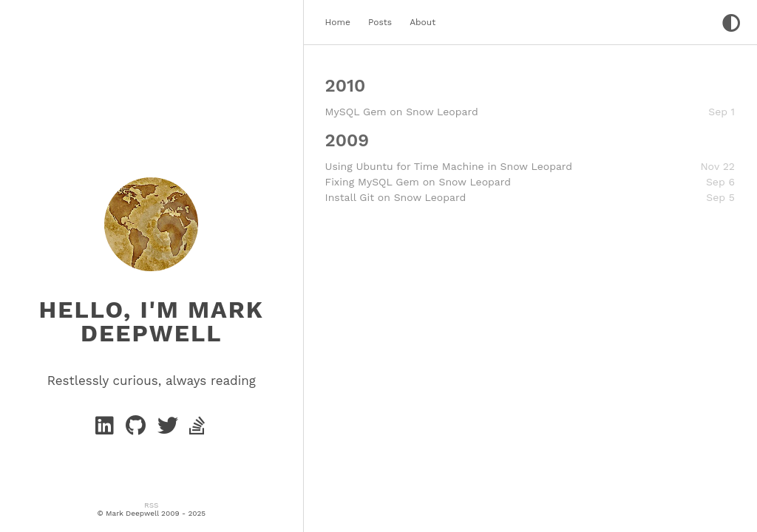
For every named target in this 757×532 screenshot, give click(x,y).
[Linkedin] (108, 429)
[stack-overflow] (198, 429)
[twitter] (171, 429)
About (422, 22)
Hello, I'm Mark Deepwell (152, 321)
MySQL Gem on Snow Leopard (402, 112)
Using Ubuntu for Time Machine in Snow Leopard (449, 166)
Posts (380, 22)
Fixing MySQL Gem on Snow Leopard (418, 182)
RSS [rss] (151, 505)
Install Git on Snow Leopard (396, 197)
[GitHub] (139, 429)
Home (338, 22)
